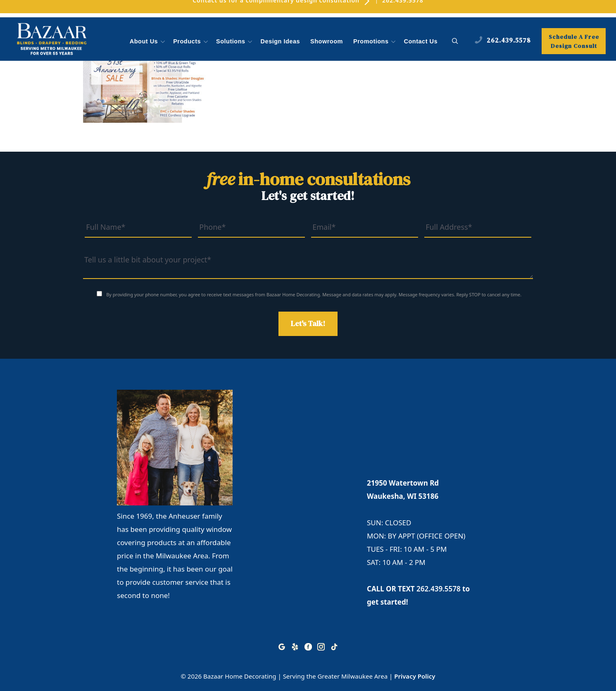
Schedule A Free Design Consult (574, 41)
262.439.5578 (439, 589)
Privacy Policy (415, 676)
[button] (455, 41)
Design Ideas (280, 41)
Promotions (375, 42)
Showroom (327, 41)
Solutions (235, 42)
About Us (148, 42)
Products (191, 42)
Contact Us (421, 41)
